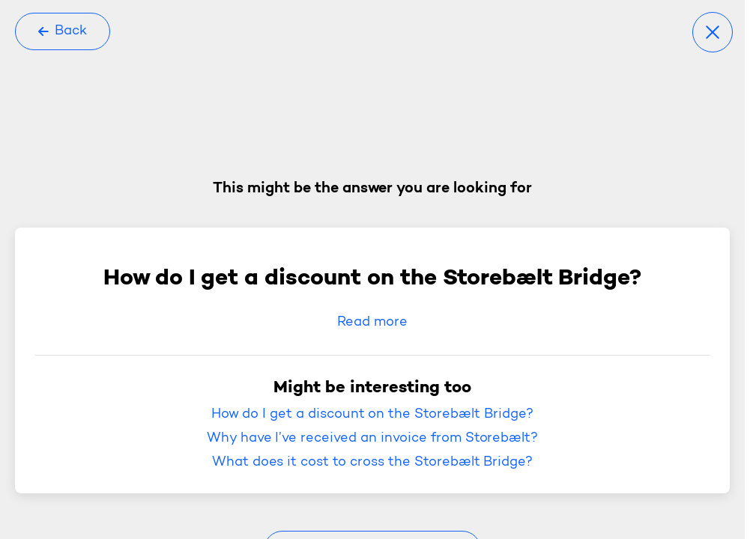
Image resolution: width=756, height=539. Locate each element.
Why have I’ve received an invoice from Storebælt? (373, 439)
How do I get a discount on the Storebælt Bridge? (372, 415)
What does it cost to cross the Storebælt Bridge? (373, 463)
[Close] (713, 32)
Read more (372, 323)
